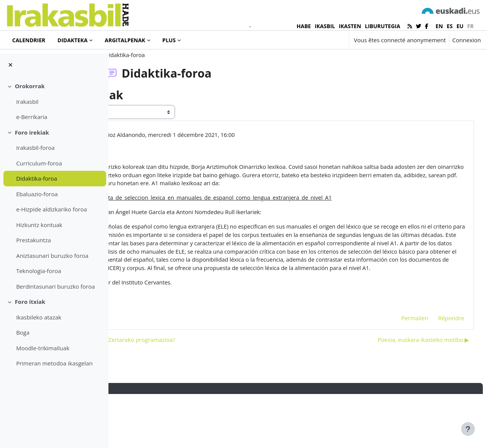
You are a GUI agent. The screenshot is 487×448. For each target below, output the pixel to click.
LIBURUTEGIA (383, 26)
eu (460, 26)
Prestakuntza (33, 240)
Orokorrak (30, 86)
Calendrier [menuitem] (29, 40)
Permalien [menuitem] (400, 372)
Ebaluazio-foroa (37, 194)
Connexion (467, 40)
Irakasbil (27, 102)
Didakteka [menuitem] (72, 40)
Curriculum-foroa (39, 163)
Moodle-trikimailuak (43, 348)
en (439, 26)
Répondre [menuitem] (437, 372)
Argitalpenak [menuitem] (125, 40)
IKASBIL (325, 26)
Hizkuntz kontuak (39, 225)
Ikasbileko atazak (39, 317)
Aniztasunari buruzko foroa (52, 256)
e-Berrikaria (32, 117)
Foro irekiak (32, 132)
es (450, 26)
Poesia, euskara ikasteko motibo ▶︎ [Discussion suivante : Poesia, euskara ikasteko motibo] (409, 393)
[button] (320, 40)
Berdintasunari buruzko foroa (55, 286)
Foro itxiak (30, 302)
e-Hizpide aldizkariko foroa (51, 209)
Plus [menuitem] (169, 40)
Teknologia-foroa (38, 271)
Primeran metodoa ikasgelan (54, 363)
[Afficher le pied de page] (468, 429)
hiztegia (173, 359)
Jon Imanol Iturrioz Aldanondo (197, 159)
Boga (23, 332)
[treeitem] (54, 102)
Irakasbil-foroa (35, 148)
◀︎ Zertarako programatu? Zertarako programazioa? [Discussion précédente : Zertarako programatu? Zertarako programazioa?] (196, 393)
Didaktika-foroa (37, 178)
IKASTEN (350, 26)
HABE (304, 26)
